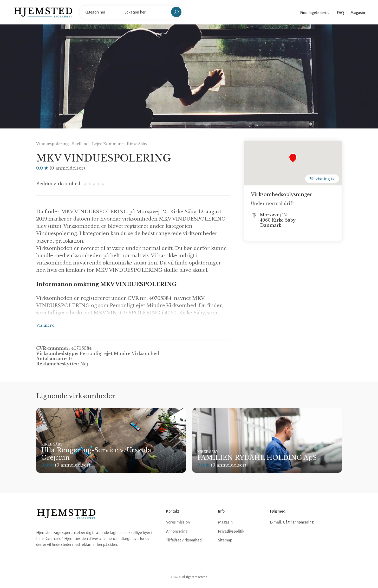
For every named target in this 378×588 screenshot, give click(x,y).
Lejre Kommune (108, 144)
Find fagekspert (315, 13)
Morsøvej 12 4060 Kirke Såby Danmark (278, 220)
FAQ (340, 13)
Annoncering (177, 531)
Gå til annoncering (298, 522)
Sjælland (80, 144)
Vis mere (45, 325)
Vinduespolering (52, 144)
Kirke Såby (137, 144)
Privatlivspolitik (231, 531)
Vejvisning (322, 179)
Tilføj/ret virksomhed (184, 540)
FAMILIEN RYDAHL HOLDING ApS (257, 458)
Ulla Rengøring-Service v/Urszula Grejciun (96, 454)
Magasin (358, 13)
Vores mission (178, 522)
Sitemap (225, 540)
